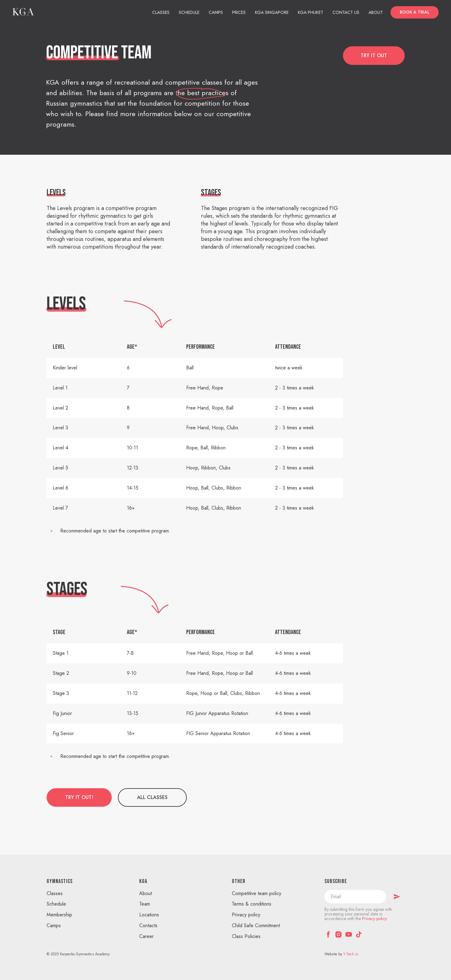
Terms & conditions (252, 904)
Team (145, 904)
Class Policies (246, 936)
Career (146, 936)
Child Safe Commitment (256, 925)
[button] (415, 12)
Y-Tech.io (351, 954)
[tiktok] (359, 934)
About (146, 893)
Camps (216, 12)
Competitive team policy (257, 893)
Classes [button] (161, 12)
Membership (59, 915)
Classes (55, 893)
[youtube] (349, 934)
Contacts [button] (148, 925)
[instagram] (338, 934)
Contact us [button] (346, 12)
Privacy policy (246, 915)
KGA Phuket (311, 12)
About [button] (376, 12)
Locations (149, 915)
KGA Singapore (272, 12)
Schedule (189, 12)
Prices (239, 12)
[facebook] (328, 934)
